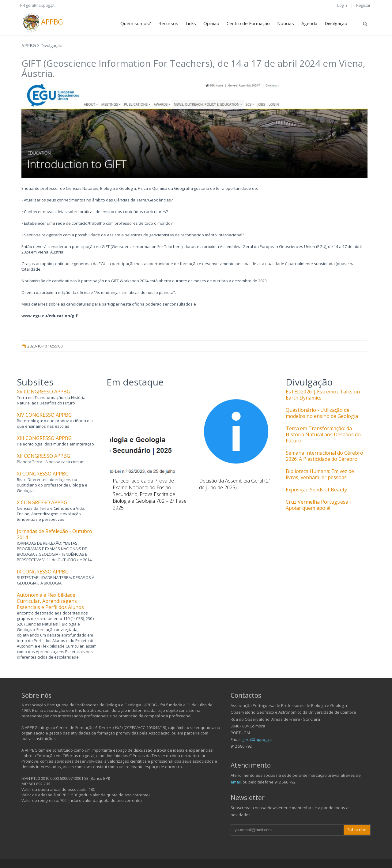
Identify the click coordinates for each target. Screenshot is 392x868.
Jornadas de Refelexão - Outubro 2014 (55, 534)
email (236, 782)
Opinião (211, 23)
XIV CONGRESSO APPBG (44, 415)
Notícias (286, 23)
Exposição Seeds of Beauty (316, 490)
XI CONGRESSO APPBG (43, 474)
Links (191, 23)
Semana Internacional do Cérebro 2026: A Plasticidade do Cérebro (324, 456)
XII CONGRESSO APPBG (43, 456)
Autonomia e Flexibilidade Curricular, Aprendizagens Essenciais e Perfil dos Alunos (50, 601)
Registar (363, 5)
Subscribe (357, 830)
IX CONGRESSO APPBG (43, 572)
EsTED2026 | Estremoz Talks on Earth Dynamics (323, 395)
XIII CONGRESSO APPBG (44, 438)
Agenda (309, 23)
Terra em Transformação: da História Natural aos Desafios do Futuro (323, 434)
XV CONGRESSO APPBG (43, 392)
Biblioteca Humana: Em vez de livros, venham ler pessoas (320, 474)
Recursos (168, 23)
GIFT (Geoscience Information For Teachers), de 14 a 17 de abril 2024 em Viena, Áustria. (193, 68)
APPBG (42, 23)
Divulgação (336, 23)
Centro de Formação (248, 23)
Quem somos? (136, 23)
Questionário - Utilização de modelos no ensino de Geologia (322, 413)
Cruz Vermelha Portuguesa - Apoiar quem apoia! (318, 505)
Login (342, 5)
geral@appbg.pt (257, 739)
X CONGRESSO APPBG (42, 502)
